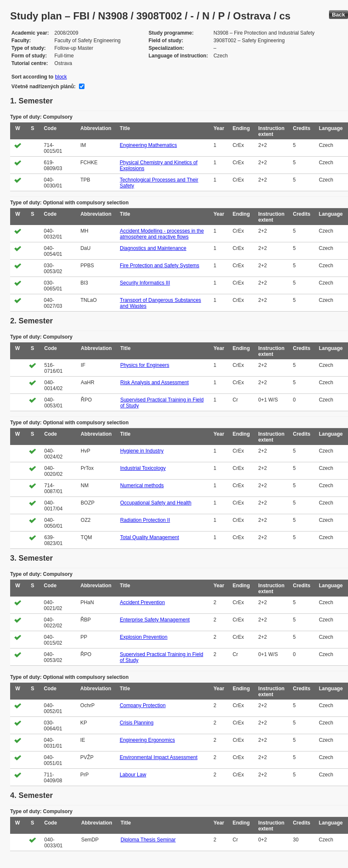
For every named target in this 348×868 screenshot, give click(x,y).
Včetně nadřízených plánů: (43, 87)
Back (338, 15)
